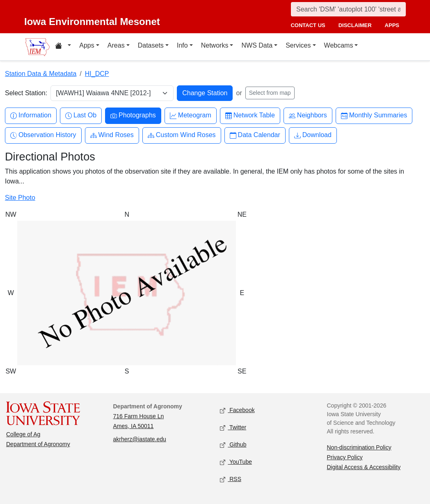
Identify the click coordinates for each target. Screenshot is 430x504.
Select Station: (26, 93)
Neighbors (308, 116)
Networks (215, 45)
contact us (308, 25)
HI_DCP (97, 74)
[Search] (348, 9)
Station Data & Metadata (41, 74)
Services (298, 45)
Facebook (237, 411)
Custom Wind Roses (182, 135)
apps (392, 25)
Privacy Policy (345, 457)
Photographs (133, 116)
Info (182, 45)
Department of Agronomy (38, 444)
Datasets (151, 45)
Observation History (43, 135)
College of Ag (23, 434)
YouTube (236, 462)
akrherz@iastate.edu (140, 439)
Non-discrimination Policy (359, 447)
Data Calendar (255, 135)
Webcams (339, 45)
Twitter (233, 428)
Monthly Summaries (374, 116)
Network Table (250, 116)
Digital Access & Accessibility (364, 467)
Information (31, 116)
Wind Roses (112, 135)
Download (313, 135)
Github (233, 445)
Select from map (270, 93)
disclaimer (355, 25)
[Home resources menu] (63, 47)
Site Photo (20, 198)
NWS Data (257, 45)
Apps (87, 45)
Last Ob (81, 116)
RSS (231, 480)
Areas (116, 45)
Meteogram (191, 116)
